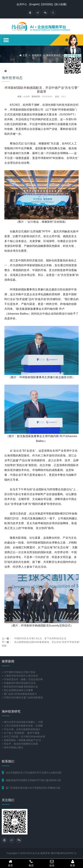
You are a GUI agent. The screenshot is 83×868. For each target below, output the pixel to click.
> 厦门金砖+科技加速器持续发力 (19, 694)
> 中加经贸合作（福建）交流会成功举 (22, 679)
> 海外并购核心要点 (13, 747)
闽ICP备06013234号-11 (64, 853)
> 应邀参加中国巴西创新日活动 (19, 683)
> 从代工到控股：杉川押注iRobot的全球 (23, 737)
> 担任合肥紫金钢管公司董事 (17, 690)
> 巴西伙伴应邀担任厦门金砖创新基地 (22, 697)
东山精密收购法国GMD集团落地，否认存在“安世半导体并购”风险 (41, 644)
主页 (25, 55)
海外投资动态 (53, 55)
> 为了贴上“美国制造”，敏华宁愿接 (21, 733)
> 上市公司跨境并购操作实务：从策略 (22, 726)
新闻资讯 (37, 55)
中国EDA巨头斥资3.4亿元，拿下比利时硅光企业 (40, 638)
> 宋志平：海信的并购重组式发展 (20, 744)
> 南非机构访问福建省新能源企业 (20, 687)
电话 (31, 863)
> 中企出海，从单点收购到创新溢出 (21, 729)
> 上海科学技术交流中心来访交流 (20, 676)
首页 (10, 863)
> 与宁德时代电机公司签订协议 (19, 672)
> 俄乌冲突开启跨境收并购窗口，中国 (22, 722)
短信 (52, 863)
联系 (73, 863)
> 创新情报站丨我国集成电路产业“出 (21, 740)
